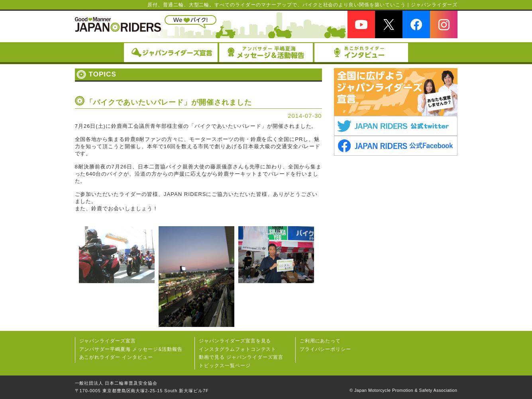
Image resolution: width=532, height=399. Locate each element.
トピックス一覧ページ (225, 366)
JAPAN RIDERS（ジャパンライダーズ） (118, 24)
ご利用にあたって (320, 341)
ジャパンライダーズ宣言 (108, 341)
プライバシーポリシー (326, 349)
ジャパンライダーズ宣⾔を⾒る (235, 341)
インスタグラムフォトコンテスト (238, 349)
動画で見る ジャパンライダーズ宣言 (241, 357)
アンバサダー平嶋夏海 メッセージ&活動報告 (131, 349)
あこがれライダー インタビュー (116, 357)
